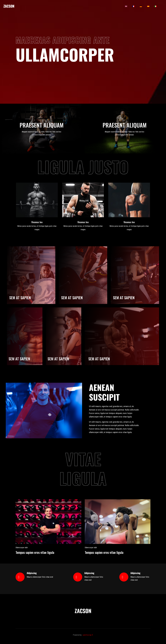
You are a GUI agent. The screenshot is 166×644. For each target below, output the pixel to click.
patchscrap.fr (88, 635)
